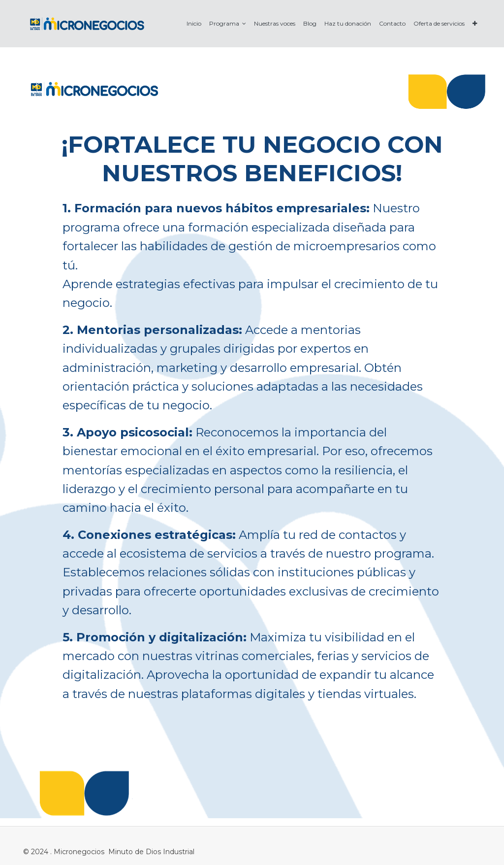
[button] (475, 23)
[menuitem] (194, 23)
